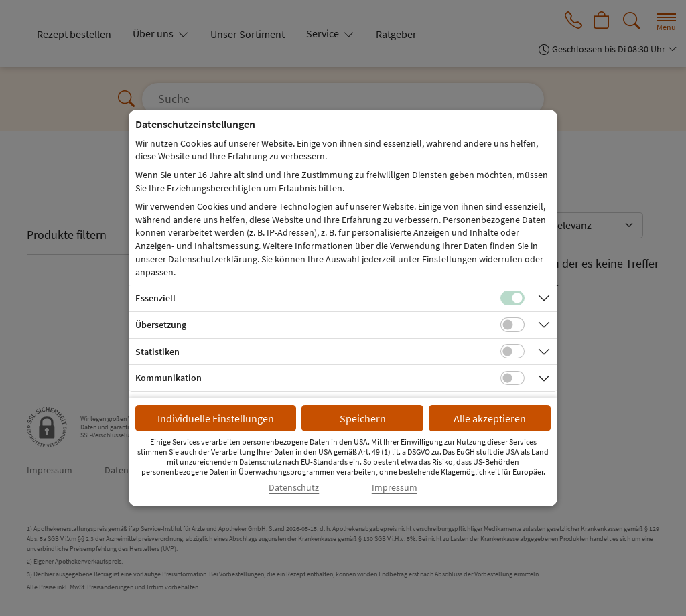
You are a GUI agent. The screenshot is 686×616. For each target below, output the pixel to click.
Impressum (395, 488)
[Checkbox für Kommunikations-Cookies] (512, 378)
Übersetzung (161, 325)
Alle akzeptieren (490, 418)
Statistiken (157, 352)
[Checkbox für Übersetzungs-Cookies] (512, 325)
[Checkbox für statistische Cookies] (512, 352)
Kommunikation (168, 378)
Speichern (363, 418)
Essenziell (155, 298)
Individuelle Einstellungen (216, 418)
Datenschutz (294, 488)
